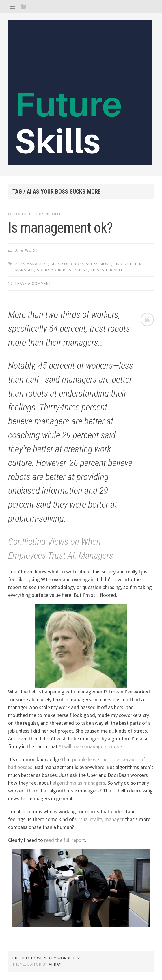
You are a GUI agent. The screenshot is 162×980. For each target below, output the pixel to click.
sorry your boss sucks (62, 270)
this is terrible (107, 270)
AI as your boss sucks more (81, 264)
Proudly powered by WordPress (47, 958)
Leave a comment (33, 283)
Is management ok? (60, 228)
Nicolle (54, 214)
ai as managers (32, 264)
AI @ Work (26, 250)
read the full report (65, 840)
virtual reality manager (99, 819)
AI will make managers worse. (91, 746)
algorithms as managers (79, 783)
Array (55, 964)
